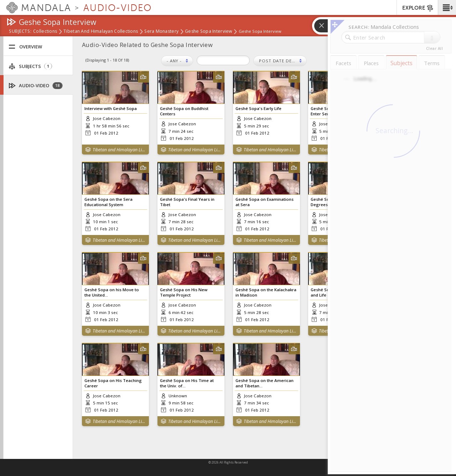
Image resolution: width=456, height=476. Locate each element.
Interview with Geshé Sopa (111, 108)
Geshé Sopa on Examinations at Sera (265, 202)
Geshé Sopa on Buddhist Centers (184, 111)
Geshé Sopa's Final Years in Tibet (187, 202)
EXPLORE (418, 8)
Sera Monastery (161, 32)
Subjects (30, 66)
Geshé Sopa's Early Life (258, 108)
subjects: (20, 32)
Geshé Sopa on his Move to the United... (112, 292)
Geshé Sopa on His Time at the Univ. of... (187, 383)
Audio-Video (36, 86)
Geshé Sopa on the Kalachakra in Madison (266, 292)
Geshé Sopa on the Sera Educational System (108, 202)
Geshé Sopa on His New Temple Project (184, 292)
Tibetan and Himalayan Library (119, 150)
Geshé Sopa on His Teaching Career (113, 383)
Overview (25, 47)
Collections (45, 32)
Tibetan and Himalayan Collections (101, 32)
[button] (447, 7)
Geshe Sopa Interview (209, 32)
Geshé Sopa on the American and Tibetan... (265, 383)
